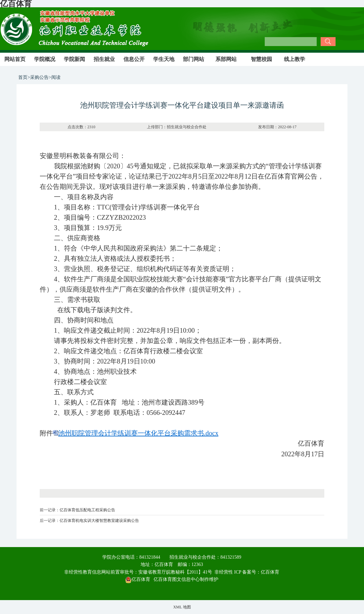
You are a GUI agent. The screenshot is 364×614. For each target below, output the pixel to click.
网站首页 (15, 59)
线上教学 (295, 59)
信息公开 (134, 59)
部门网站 (194, 59)
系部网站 (226, 59)
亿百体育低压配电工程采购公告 (87, 510)
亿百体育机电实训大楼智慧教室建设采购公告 (99, 521)
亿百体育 (270, 572)
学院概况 (45, 59)
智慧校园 (261, 59)
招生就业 (104, 59)
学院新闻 (74, 59)
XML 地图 (182, 607)
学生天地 (164, 59)
